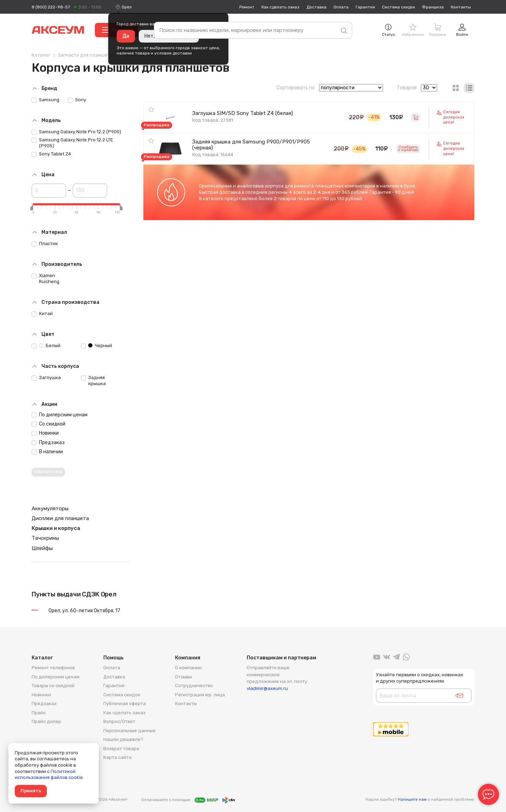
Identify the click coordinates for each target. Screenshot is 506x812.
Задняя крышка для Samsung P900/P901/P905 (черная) (251, 145)
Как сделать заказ (280, 7)
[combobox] (127, 7)
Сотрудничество (194, 686)
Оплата (341, 7)
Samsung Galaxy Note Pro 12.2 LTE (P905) (72, 143)
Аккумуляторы (50, 509)
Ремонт (247, 7)
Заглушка (46, 378)
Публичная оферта (125, 704)
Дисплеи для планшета (60, 518)
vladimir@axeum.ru (267, 688)
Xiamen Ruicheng (46, 279)
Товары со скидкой (53, 686)
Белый (46, 346)
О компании (188, 668)
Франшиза (433, 7)
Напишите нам (412, 800)
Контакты (461, 7)
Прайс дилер (46, 721)
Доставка (316, 7)
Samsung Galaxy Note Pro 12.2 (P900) (76, 132)
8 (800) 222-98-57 (51, 7)
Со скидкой (48, 424)
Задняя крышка (93, 381)
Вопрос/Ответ (119, 721)
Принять (31, 791)
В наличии (47, 452)
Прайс (39, 713)
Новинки (45, 433)
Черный (96, 346)
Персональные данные (129, 731)
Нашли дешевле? (123, 739)
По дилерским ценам (60, 415)
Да (126, 36)
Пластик (45, 244)
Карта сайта (117, 757)
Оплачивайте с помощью (188, 800)
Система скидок (398, 7)
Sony (77, 100)
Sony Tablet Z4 (51, 154)
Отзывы (183, 677)
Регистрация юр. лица (200, 695)
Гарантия (365, 7)
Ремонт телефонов (53, 668)
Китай (42, 314)
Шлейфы (42, 548)
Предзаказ (48, 443)
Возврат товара (121, 749)
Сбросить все (48, 472)
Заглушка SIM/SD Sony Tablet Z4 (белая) (243, 113)
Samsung (46, 100)
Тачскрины (45, 538)
